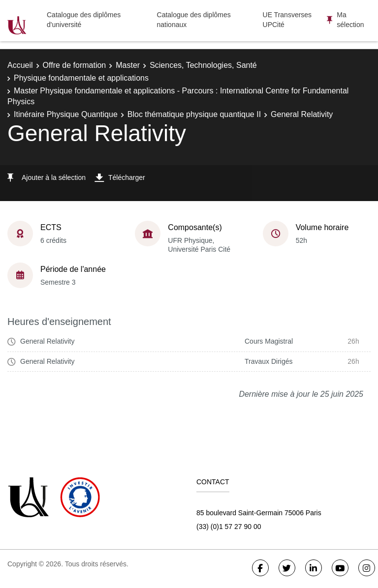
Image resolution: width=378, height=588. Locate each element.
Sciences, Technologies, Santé (203, 65)
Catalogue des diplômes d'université (84, 20)
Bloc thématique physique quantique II (194, 114)
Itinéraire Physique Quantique (66, 114)
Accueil (20, 65)
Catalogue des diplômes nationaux (194, 20)
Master (128, 65)
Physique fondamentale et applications (81, 78)
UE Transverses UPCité (287, 20)
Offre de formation (75, 65)
